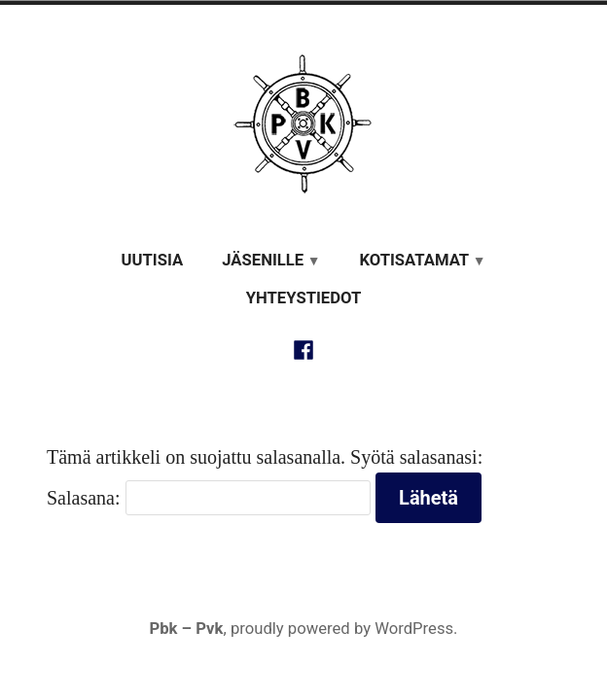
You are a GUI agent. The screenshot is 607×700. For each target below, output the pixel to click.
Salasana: (209, 498)
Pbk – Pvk (186, 629)
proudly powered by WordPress (342, 629)
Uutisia (153, 260)
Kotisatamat (414, 260)
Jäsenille (263, 260)
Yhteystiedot (304, 298)
